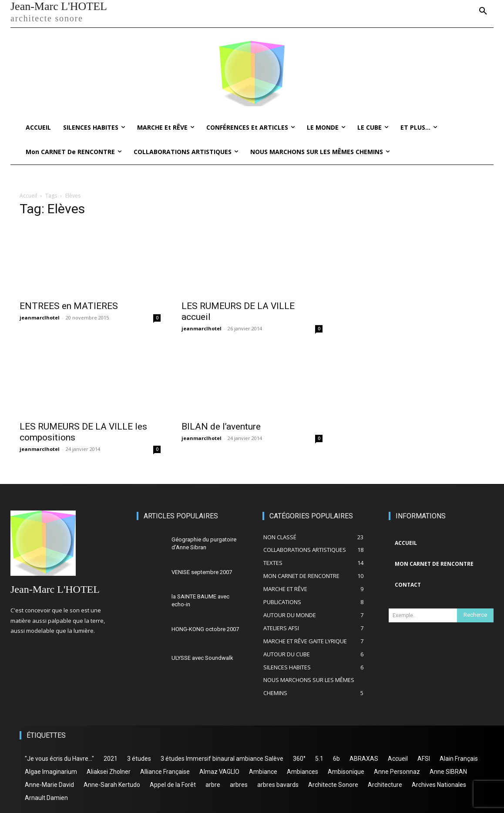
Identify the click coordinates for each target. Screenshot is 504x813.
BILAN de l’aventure (221, 427)
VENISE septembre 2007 (202, 572)
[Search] (475, 615)
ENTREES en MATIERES (69, 306)
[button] (483, 11)
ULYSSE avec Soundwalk (202, 658)
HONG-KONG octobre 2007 (205, 629)
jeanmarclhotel (40, 317)
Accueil (28, 196)
